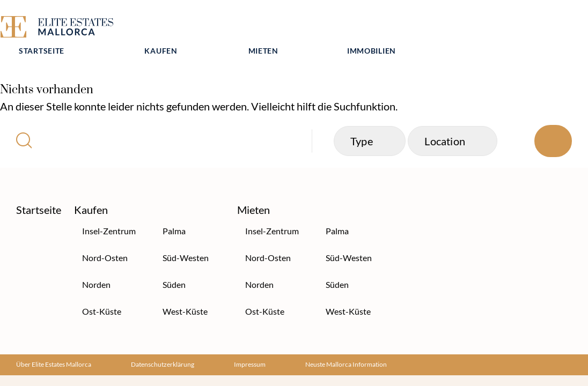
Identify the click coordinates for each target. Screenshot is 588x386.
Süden (174, 265)
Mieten (381, 25)
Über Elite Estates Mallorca (54, 345)
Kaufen (279, 25)
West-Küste (185, 292)
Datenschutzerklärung (163, 345)
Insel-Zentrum (109, 211)
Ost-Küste (102, 292)
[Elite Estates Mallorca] (59, 29)
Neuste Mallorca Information (346, 345)
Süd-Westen (186, 238)
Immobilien (489, 25)
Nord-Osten (105, 238)
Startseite (159, 25)
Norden (96, 265)
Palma (174, 211)
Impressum (250, 345)
